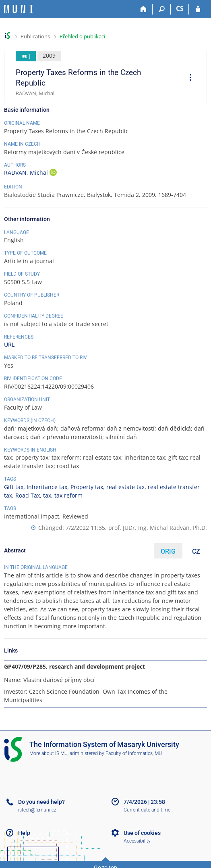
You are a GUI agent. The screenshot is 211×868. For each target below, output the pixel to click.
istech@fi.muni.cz (37, 810)
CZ (196, 551)
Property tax (87, 487)
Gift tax (14, 487)
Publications (35, 36)
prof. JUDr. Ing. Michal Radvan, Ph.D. (158, 528)
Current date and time (147, 810)
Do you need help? (41, 802)
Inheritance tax (47, 487)
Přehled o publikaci (82, 36)
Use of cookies (142, 833)
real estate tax (125, 487)
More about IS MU (49, 753)
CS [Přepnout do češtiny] (180, 8)
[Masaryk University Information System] (19, 9)
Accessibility (137, 841)
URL (9, 344)
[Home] (144, 9)
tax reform (68, 495)
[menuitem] (188, 78)
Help (24, 833)
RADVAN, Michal (27, 173)
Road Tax (28, 495)
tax (47, 495)
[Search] (162, 9)
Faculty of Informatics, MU (134, 753)
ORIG (168, 551)
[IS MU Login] (198, 9)
